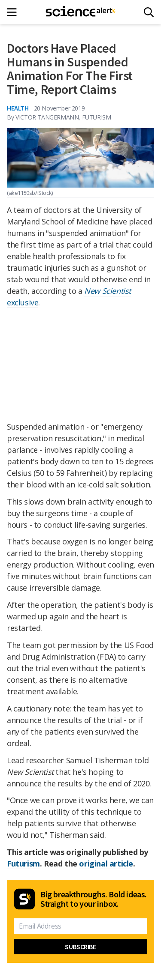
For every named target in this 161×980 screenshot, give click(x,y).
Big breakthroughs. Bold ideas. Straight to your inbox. (94, 899)
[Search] (149, 12)
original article (106, 863)
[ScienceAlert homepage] (80, 12)
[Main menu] (14, 12)
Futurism (23, 863)
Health (18, 108)
